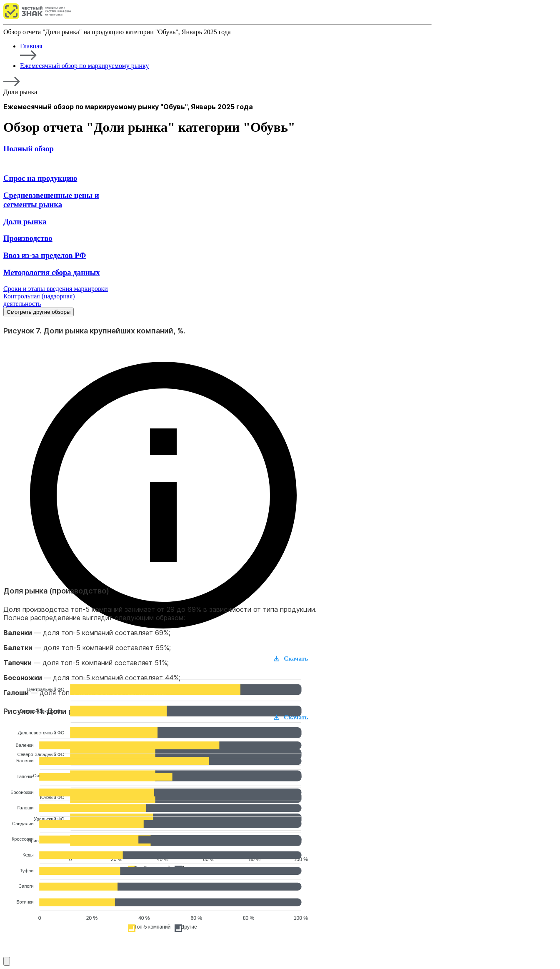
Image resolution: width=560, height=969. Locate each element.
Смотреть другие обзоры (39, 312)
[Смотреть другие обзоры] (7, 961)
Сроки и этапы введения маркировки (56, 289)
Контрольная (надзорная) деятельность (39, 300)
